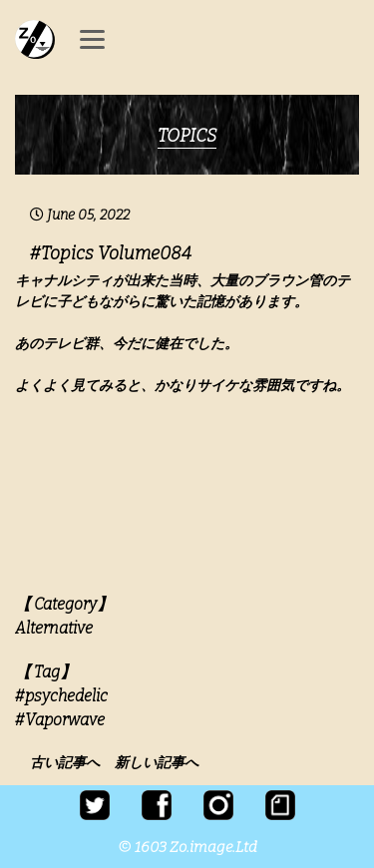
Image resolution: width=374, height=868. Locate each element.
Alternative (54, 628)
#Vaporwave (60, 720)
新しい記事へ (157, 763)
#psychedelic (61, 696)
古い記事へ (71, 763)
